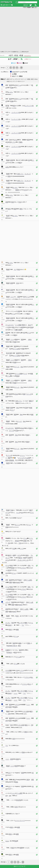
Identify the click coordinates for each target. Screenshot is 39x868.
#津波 (16, 55)
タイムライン (28, 56)
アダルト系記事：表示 (30, 7)
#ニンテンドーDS (15, 81)
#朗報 (29, 79)
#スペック (24, 79)
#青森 (21, 55)
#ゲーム (12, 79)
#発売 (32, 79)
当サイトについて (20, 866)
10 (21, 68)
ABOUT (26, 5)
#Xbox (36, 79)
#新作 (8, 79)
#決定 (8, 81)
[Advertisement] (19, 29)
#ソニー (22, 81)
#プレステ (18, 79)
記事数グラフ (28, 59)
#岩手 (11, 55)
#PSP (13, 63)
